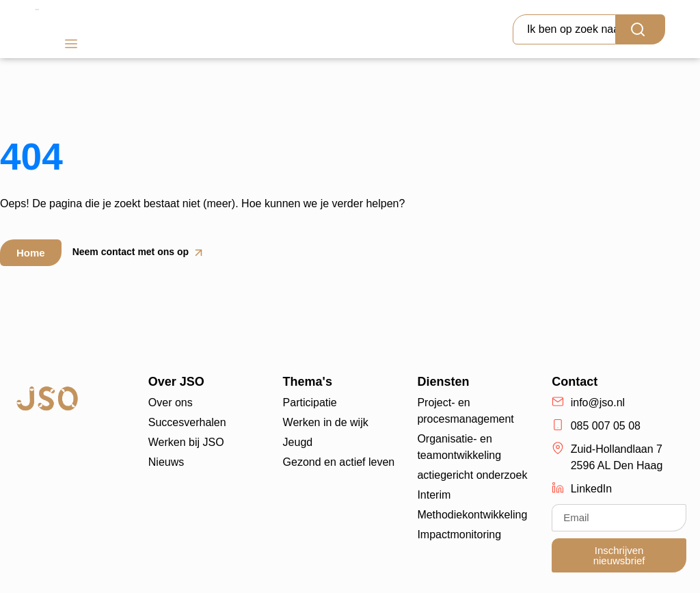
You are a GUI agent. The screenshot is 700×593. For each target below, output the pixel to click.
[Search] (641, 29)
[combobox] (564, 29)
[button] (71, 45)
